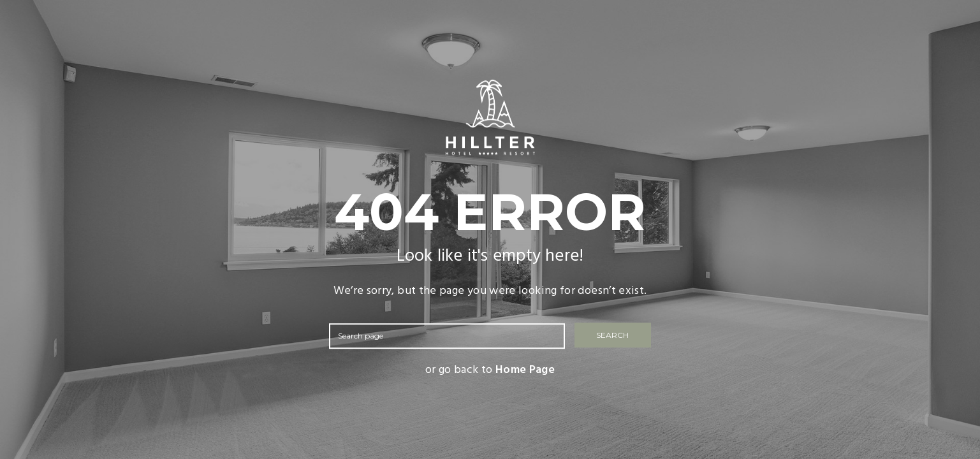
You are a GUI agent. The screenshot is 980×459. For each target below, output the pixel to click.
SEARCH (612, 336)
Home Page (525, 370)
